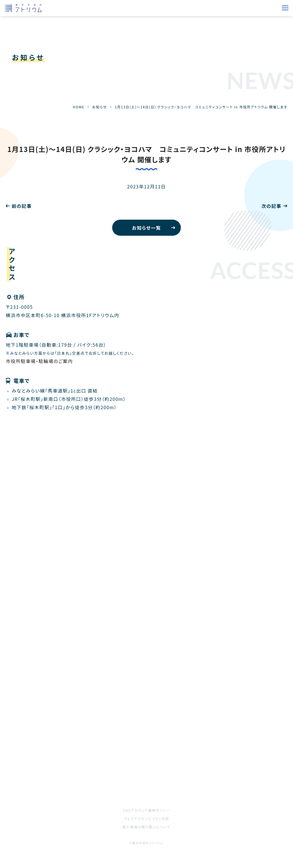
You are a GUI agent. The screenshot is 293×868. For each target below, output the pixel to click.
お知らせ (99, 107)
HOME (78, 107)
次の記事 (271, 206)
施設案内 (157, 757)
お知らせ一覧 (146, 228)
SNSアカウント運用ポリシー (146, 810)
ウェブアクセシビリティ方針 (147, 819)
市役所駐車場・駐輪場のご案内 (39, 361)
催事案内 (16, 757)
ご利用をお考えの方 (27, 773)
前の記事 (22, 206)
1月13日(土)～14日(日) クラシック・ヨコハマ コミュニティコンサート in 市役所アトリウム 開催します (147, 154)
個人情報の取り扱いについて (146, 827)
